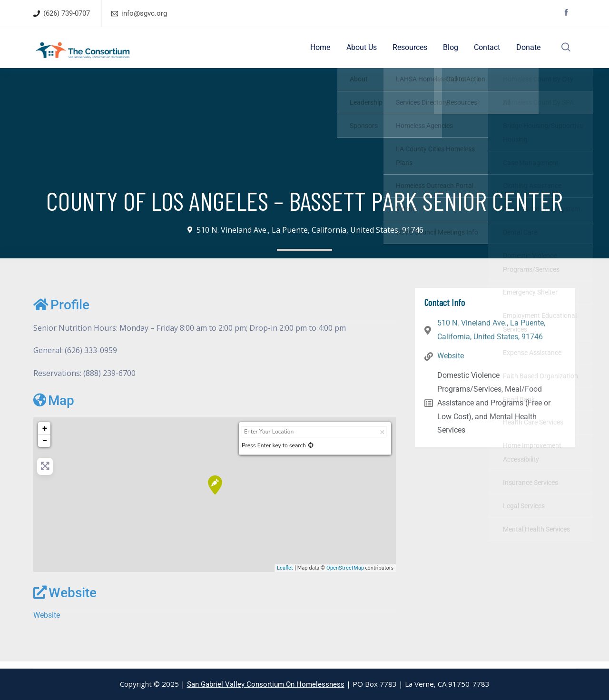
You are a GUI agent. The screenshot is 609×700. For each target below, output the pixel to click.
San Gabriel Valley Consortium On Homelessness (266, 684)
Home (331, 51)
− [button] (45, 447)
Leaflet (285, 575)
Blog (453, 51)
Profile (61, 311)
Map (54, 407)
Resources (415, 51)
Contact (487, 51)
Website (65, 599)
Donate (526, 51)
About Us (369, 51)
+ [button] (45, 435)
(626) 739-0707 (67, 13)
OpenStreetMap (345, 575)
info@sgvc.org (144, 13)
